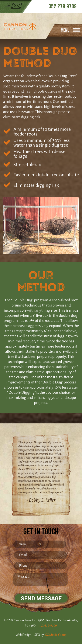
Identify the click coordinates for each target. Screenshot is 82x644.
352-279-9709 (48, 626)
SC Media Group (56, 635)
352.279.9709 (63, 7)
